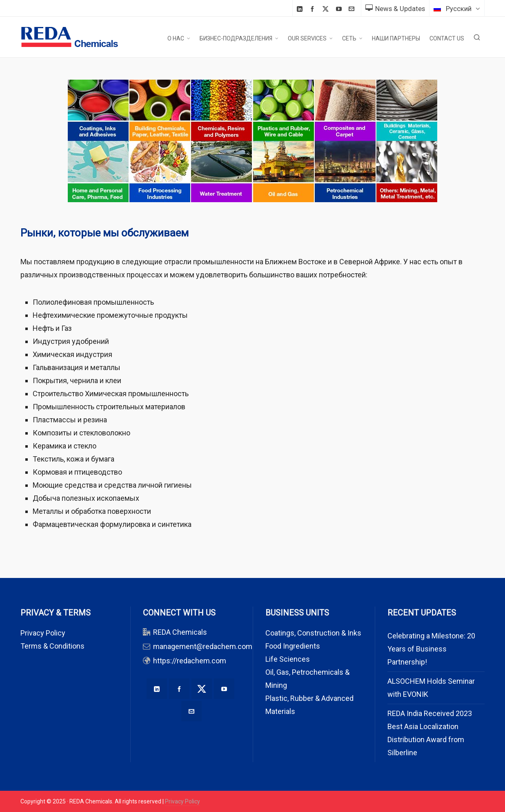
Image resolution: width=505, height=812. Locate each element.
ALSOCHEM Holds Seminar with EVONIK (431, 688)
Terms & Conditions (52, 646)
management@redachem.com (203, 646)
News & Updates (395, 9)
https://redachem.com (190, 661)
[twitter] (327, 9)
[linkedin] (301, 9)
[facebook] (314, 9)
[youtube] (340, 9)
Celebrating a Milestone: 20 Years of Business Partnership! (431, 649)
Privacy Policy (43, 633)
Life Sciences (288, 659)
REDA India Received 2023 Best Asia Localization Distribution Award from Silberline (430, 733)
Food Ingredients (293, 646)
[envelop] (353, 9)
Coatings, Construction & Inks (313, 633)
